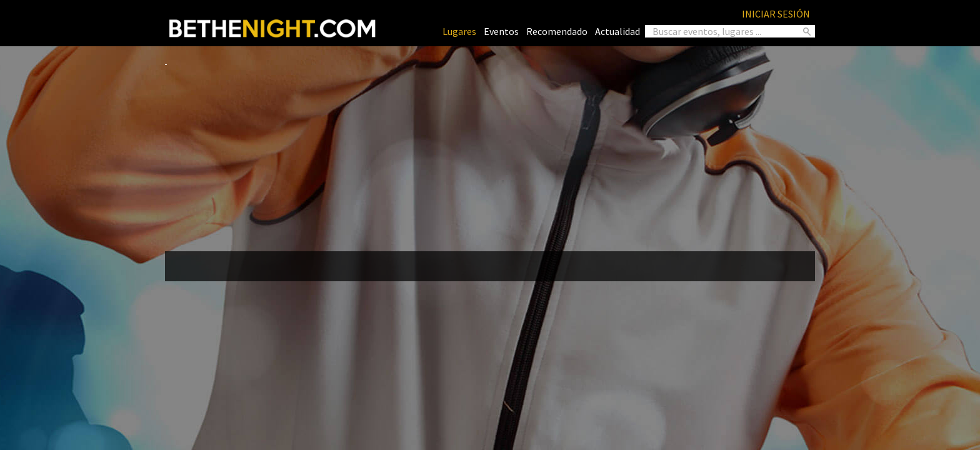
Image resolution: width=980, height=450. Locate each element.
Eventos (501, 31)
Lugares (459, 31)
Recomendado (557, 31)
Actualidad (617, 31)
